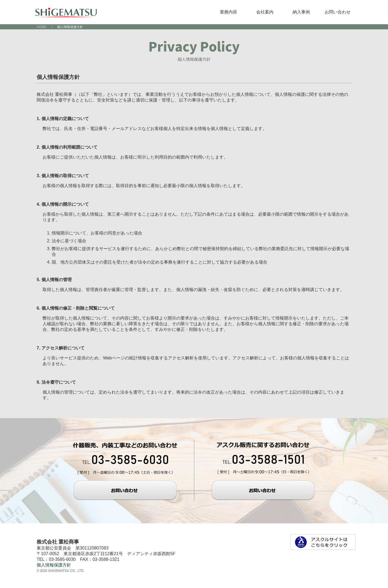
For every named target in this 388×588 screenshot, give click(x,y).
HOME (41, 27)
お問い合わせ (338, 12)
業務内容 (228, 12)
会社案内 (265, 12)
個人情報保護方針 (54, 565)
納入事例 (301, 12)
